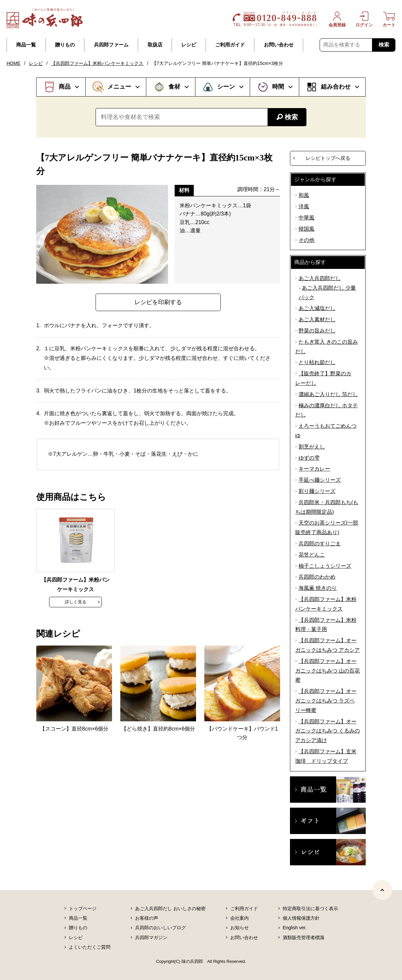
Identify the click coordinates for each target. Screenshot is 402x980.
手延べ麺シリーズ (320, 480)
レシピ (189, 45)
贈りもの (65, 45)
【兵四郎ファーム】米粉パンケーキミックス (97, 63)
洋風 (304, 206)
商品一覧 (26, 45)
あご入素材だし (317, 319)
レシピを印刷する (158, 302)
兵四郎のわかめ (317, 577)
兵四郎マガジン (151, 937)
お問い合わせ (279, 45)
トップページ (83, 908)
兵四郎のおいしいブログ (160, 928)
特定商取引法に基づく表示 (310, 908)
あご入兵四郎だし (320, 278)
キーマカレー (314, 469)
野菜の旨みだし (317, 331)
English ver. (295, 928)
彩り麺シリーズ (317, 491)
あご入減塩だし (317, 308)
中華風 (306, 218)
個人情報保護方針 (301, 918)
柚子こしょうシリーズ (325, 566)
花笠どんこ (312, 555)
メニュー (119, 87)
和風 (304, 195)
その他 (306, 240)
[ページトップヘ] (382, 890)
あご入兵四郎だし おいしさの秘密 (170, 908)
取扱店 (155, 45)
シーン (226, 87)
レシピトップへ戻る (328, 158)
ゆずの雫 (309, 458)
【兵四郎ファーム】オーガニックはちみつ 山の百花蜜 (328, 671)
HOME (14, 63)
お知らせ (240, 928)
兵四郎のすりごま (320, 544)
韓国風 (306, 229)
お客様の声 (147, 918)
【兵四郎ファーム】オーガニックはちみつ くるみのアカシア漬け (328, 731)
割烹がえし (312, 447)
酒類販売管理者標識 (303, 937)
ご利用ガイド (230, 45)
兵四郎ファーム (111, 45)
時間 (278, 87)
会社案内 (240, 918)
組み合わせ (336, 87)
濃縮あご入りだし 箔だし (328, 394)
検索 (384, 45)
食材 (174, 87)
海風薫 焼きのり (318, 588)
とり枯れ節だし (317, 362)
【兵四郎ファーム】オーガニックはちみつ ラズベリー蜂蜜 (326, 701)
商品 (65, 87)
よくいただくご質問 (90, 947)
